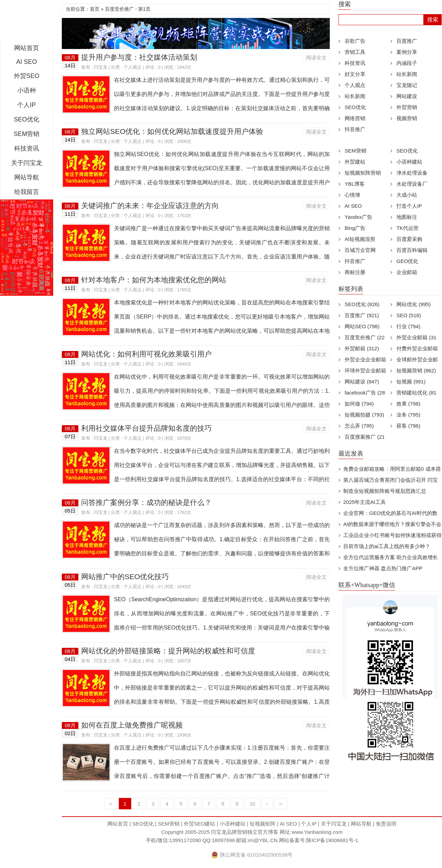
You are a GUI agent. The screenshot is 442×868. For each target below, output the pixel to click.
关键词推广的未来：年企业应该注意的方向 (150, 206)
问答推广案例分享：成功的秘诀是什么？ (146, 502)
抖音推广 (355, 129)
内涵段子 (407, 63)
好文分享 (355, 74)
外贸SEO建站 (200, 824)
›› (281, 804)
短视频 (411, 382)
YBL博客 (355, 184)
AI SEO (27, 62)
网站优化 (414, 304)
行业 (408, 326)
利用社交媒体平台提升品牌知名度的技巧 (146, 428)
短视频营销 (416, 370)
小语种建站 (409, 162)
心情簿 (352, 195)
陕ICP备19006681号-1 (332, 840)
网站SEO (362, 326)
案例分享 (407, 52)
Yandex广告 (358, 217)
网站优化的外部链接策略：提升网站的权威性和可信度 (168, 651)
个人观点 (133, 67)
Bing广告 (355, 228)
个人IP (26, 105)
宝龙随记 (407, 85)
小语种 (27, 90)
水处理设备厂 (412, 184)
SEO (409, 315)
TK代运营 (407, 228)
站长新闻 (407, 74)
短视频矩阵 (263, 824)
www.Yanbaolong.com (317, 832)
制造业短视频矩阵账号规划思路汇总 (385, 491)
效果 (408, 404)
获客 (408, 426)
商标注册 (355, 272)
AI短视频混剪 (360, 239)
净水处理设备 (412, 173)
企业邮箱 (407, 272)
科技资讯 (27, 148)
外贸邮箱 (362, 348)
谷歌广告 (355, 41)
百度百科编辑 (412, 250)
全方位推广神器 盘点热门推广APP (383, 568)
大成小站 (407, 195)
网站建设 (407, 96)
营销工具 (355, 52)
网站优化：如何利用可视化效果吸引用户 (146, 354)
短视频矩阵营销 (363, 173)
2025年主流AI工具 (364, 502)
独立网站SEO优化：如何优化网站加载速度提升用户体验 (172, 131)
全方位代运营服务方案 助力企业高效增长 (391, 557)
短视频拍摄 (364, 415)
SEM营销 (26, 134)
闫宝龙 (27, 22)
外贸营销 (407, 107)
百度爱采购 (409, 239)
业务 (408, 415)
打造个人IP (409, 206)
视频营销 (407, 118)
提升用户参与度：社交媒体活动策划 (139, 57)
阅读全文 (316, 57)
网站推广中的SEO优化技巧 (125, 577)
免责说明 (386, 824)
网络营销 (355, 118)
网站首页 (27, 48)
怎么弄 (359, 426)
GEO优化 (407, 261)
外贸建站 (355, 162)
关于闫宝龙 (27, 163)
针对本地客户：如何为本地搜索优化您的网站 (154, 280)
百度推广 (407, 41)
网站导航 (27, 177)
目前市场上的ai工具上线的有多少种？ (387, 546)
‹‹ (111, 804)
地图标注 (407, 217)
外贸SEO (27, 76)
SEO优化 (27, 119)
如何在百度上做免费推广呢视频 (132, 725)
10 (252, 804)
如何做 (359, 404)
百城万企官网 (360, 250)
